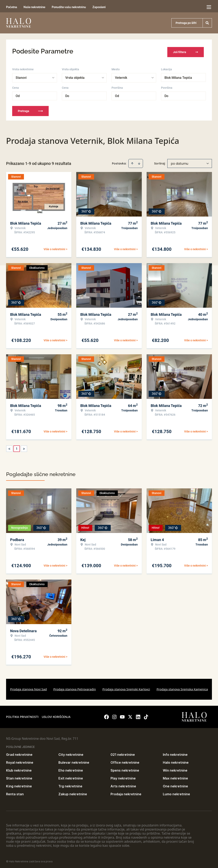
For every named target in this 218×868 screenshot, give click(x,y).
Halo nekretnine (176, 761)
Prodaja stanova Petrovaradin (75, 688)
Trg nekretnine (70, 785)
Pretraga (30, 110)
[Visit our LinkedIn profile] (138, 715)
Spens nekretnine (125, 769)
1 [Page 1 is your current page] (17, 447)
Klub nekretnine (19, 769)
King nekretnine (19, 785)
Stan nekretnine (19, 777)
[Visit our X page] (130, 715)
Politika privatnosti (22, 715)
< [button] (9, 447)
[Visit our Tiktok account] (146, 715)
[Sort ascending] (132, 162)
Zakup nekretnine (73, 793)
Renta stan (15, 793)
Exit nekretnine (71, 777)
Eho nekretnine (71, 769)
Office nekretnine (125, 761)
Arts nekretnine (123, 785)
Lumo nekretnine (176, 793)
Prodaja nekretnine (126, 793)
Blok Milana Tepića (178, 76)
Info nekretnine (175, 753)
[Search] (207, 23)
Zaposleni (99, 7)
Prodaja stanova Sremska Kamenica (182, 688)
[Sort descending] (139, 162)
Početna (12, 7)
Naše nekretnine (34, 7)
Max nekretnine (175, 777)
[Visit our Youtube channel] (122, 715)
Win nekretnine (175, 769)
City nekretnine (71, 753)
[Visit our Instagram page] (114, 715)
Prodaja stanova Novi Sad (28, 688)
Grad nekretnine (19, 753)
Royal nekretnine (20, 761)
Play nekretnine (123, 777)
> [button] (24, 447)
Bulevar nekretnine (74, 761)
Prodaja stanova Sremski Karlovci (126, 688)
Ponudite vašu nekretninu (69, 7)
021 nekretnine (123, 753)
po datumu (179, 162)
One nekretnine (175, 785)
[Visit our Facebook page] (106, 715)
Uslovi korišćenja (56, 715)
